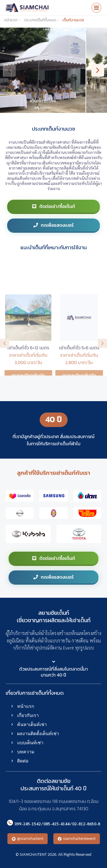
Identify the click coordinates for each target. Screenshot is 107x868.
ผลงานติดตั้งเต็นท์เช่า (38, 734)
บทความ (26, 752)
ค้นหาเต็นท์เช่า (32, 724)
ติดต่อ (23, 761)
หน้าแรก (26, 706)
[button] (9, 70)
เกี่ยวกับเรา (28, 715)
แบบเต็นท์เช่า (30, 743)
